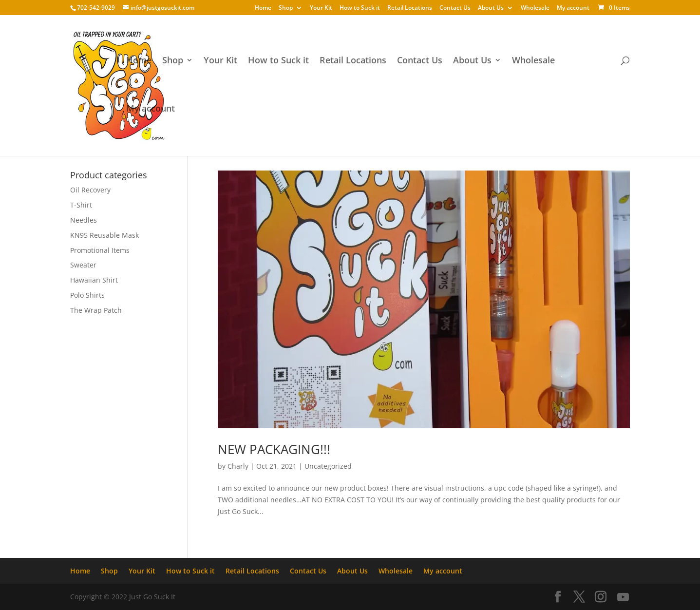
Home (263, 8)
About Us (491, 8)
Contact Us (455, 8)
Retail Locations (410, 8)
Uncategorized (328, 466)
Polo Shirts (87, 295)
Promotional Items (100, 250)
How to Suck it (360, 8)
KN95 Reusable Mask (104, 235)
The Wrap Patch (96, 310)
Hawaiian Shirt (94, 280)
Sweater (83, 265)
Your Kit (321, 8)
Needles (84, 220)
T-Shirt (81, 205)
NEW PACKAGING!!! (274, 449)
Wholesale (535, 8)
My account (573, 8)
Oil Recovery (90, 190)
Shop (286, 8)
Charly (238, 466)
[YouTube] (623, 597)
